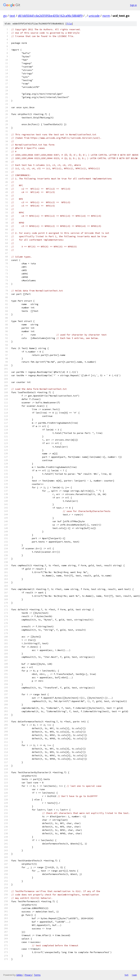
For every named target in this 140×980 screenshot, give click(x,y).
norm (106, 16)
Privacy (28, 975)
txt (126, 975)
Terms (37, 975)
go (5, 16)
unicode (94, 16)
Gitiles (19, 975)
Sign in (133, 5)
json (134, 975)
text (12, 16)
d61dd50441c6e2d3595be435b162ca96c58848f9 (50, 16)
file (69, 24)
